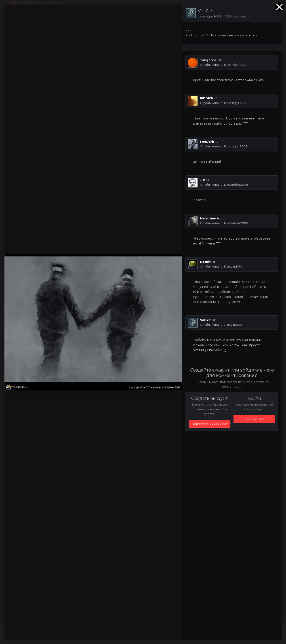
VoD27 (205, 11)
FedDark (207, 142)
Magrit (205, 262)
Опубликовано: (224, 65)
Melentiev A (209, 218)
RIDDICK (207, 98)
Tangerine (208, 60)
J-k (202, 180)
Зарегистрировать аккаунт (212, 424)
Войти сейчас (254, 419)
